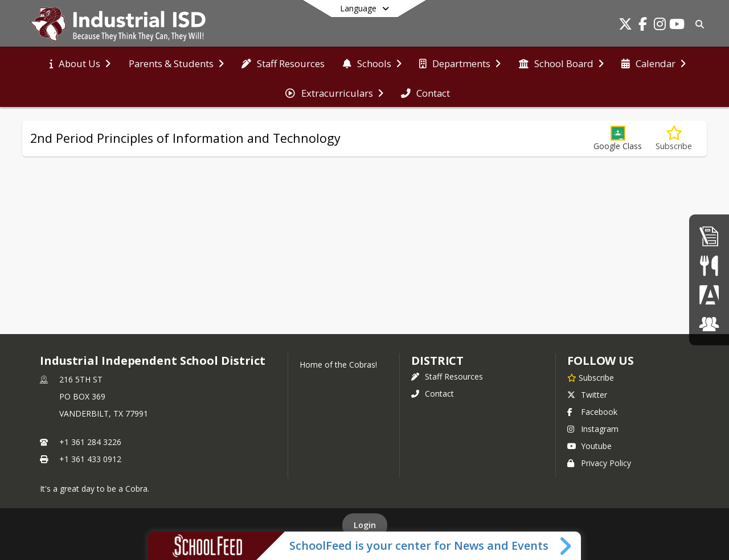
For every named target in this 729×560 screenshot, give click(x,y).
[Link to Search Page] (697, 24)
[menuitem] (80, 63)
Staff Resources (447, 376)
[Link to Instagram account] (660, 26)
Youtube (589, 446)
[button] (618, 139)
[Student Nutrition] (709, 265)
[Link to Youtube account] (677, 26)
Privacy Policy (599, 463)
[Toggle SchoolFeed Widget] (566, 546)
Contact (433, 394)
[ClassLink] (709, 324)
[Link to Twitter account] (625, 26)
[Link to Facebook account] (642, 26)
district (437, 361)
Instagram (593, 429)
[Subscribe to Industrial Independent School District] (591, 377)
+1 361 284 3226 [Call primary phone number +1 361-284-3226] (90, 442)
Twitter (587, 395)
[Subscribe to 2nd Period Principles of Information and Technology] (674, 139)
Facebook (592, 412)
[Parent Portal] (709, 295)
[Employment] (709, 236)
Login (365, 525)
